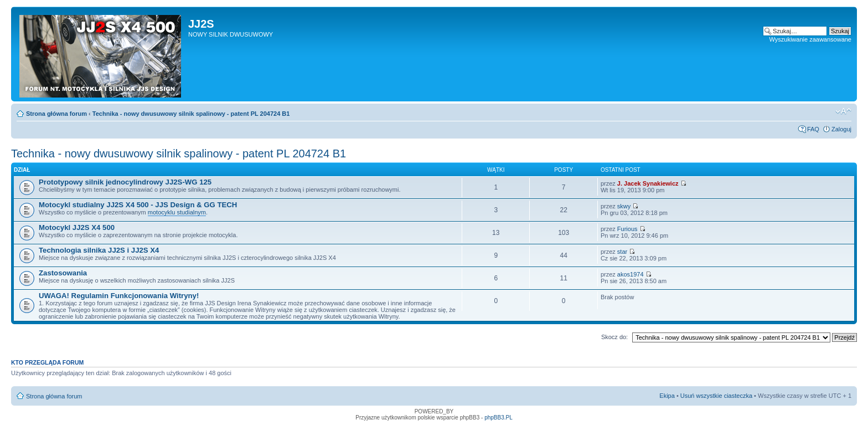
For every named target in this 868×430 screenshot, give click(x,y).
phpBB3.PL (498, 418)
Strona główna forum (56, 114)
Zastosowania (63, 273)
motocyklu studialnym (177, 212)
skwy (624, 206)
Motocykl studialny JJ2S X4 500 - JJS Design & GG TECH (138, 205)
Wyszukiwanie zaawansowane (810, 39)
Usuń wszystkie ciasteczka (716, 396)
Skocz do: (614, 337)
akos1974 (631, 274)
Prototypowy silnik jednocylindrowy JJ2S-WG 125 (125, 182)
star (622, 252)
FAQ (813, 129)
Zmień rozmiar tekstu (843, 111)
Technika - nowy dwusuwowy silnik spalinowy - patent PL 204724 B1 (191, 114)
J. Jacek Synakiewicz (648, 183)
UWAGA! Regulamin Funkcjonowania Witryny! (119, 296)
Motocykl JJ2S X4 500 (77, 227)
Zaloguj (841, 129)
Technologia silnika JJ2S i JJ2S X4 (99, 250)
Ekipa (667, 396)
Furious (627, 229)
